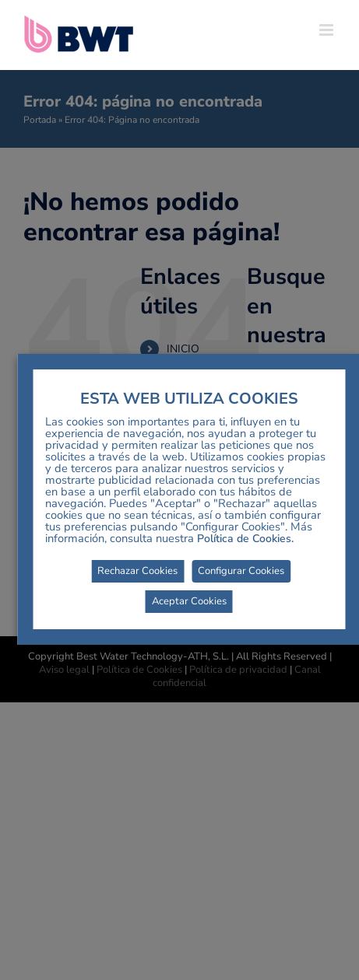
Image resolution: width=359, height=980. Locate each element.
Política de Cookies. (245, 539)
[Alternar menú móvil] (327, 30)
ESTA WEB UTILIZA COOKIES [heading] (189, 399)
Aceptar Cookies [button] (189, 601)
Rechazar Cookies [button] (137, 571)
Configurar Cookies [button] (241, 571)
